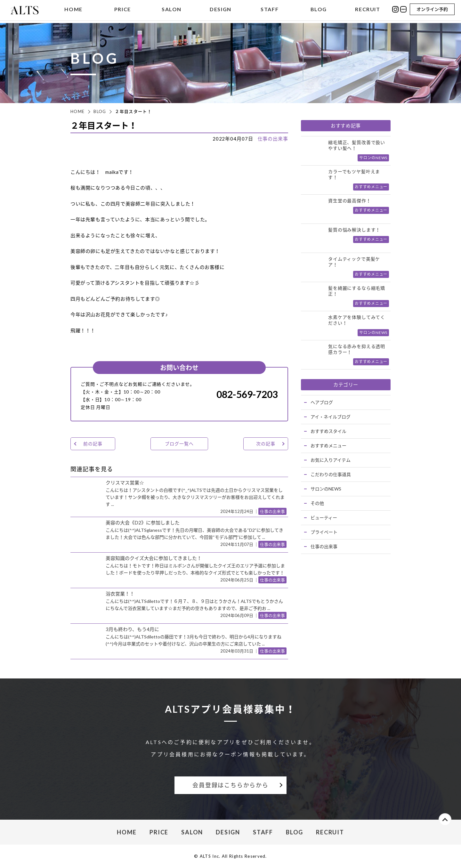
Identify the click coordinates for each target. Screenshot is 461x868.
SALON (172, 11)
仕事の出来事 (273, 139)
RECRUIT (368, 11)
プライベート (324, 532)
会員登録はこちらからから (230, 785)
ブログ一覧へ (179, 444)
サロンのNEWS (326, 489)
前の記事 (93, 444)
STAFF (270, 11)
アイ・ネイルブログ (331, 417)
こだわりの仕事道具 (331, 474)
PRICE (123, 11)
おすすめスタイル (328, 431)
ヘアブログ (322, 402)
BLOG (319, 11)
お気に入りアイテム (331, 460)
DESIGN (221, 11)
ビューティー (324, 518)
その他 (317, 503)
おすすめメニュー (328, 446)
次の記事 (266, 444)
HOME (73, 11)
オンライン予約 (432, 10)
